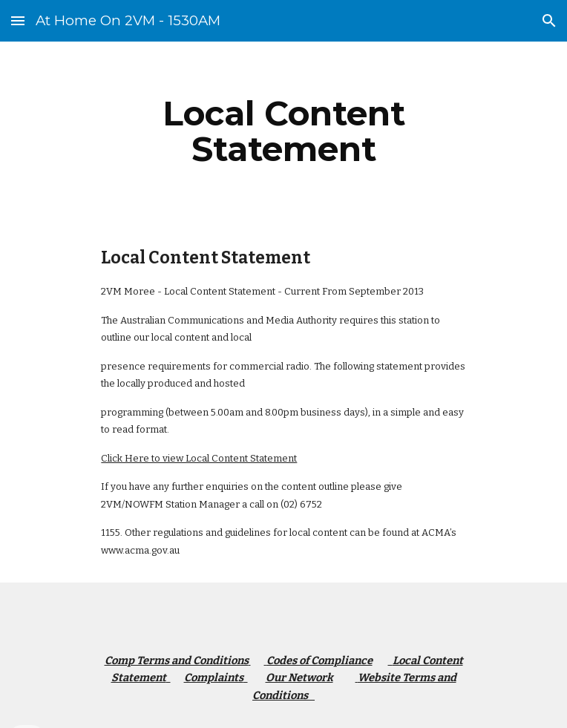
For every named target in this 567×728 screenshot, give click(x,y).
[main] (283, 131)
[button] (18, 20)
